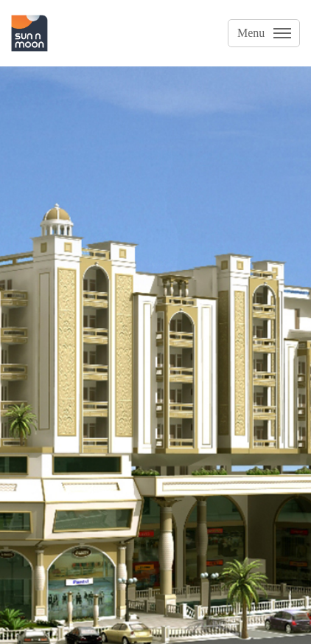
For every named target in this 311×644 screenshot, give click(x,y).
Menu (251, 33)
